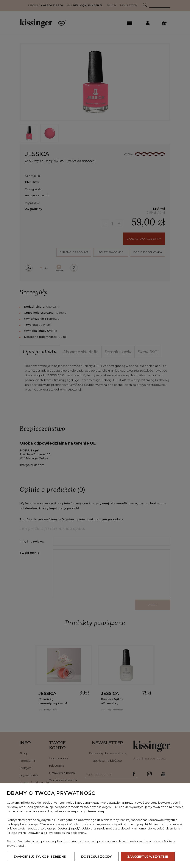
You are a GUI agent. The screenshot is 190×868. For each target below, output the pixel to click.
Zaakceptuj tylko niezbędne (40, 857)
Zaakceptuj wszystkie (148, 857)
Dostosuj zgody (96, 857)
